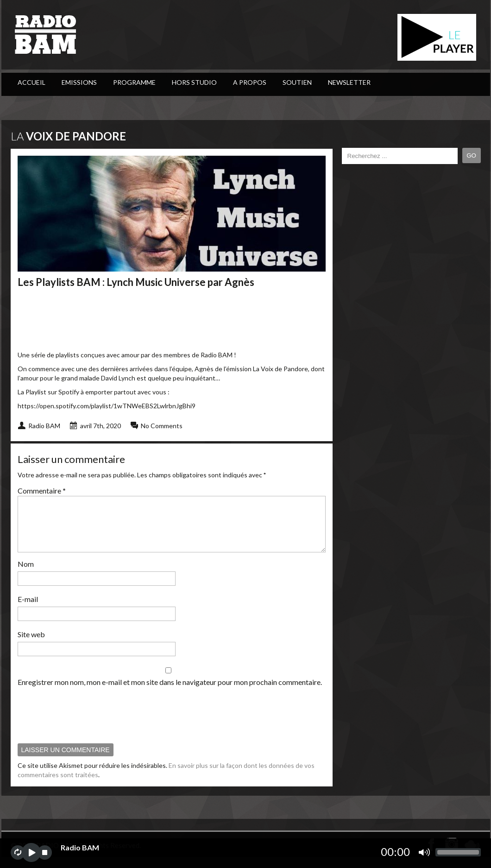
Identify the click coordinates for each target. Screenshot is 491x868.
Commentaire (42, 491)
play (31, 852)
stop (45, 852)
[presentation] (88, 726)
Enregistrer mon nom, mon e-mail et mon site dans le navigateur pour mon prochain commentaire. (170, 693)
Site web (31, 645)
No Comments (162, 426)
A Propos (250, 82)
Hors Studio (194, 82)
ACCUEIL (31, 82)
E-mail (28, 610)
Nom (26, 575)
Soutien (297, 82)
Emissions (79, 82)
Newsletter (349, 82)
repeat (18, 852)
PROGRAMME (134, 82)
